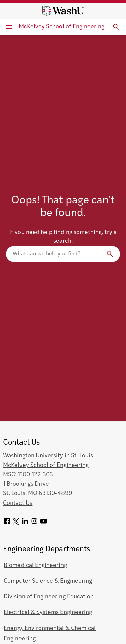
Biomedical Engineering (35, 566)
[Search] (110, 254)
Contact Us (18, 503)
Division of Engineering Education (49, 597)
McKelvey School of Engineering (62, 27)
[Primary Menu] (9, 27)
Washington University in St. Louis (48, 456)
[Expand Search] (116, 27)
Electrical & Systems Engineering (48, 613)
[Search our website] (63, 254)
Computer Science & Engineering (48, 581)
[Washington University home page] (63, 11)
